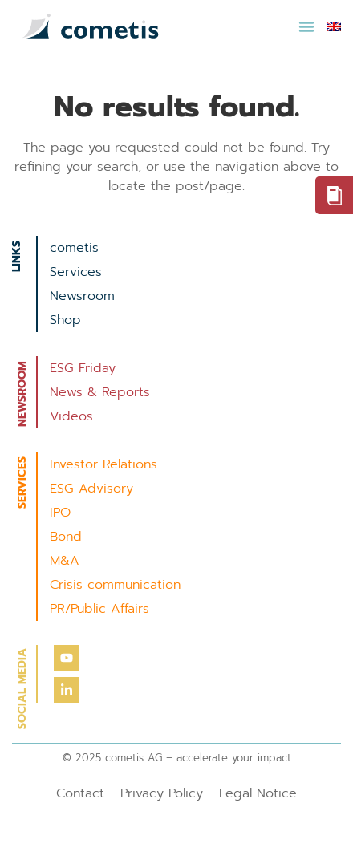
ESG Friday (83, 368)
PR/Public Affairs (99, 609)
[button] (306, 26)
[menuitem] (334, 26)
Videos (71, 416)
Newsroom (82, 296)
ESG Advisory (91, 489)
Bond (66, 537)
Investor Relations (103, 464)
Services (76, 272)
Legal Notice (258, 793)
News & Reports (100, 392)
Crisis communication (115, 585)
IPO (60, 513)
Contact (80, 793)
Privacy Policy (162, 793)
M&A (65, 561)
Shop (65, 320)
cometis (74, 248)
